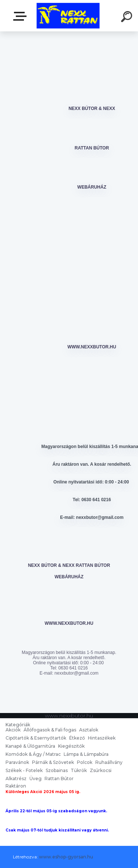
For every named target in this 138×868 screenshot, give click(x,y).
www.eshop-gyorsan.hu (66, 857)
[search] (128, 18)
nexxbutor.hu (21, 16)
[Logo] (68, 16)
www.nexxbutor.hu (92, 347)
